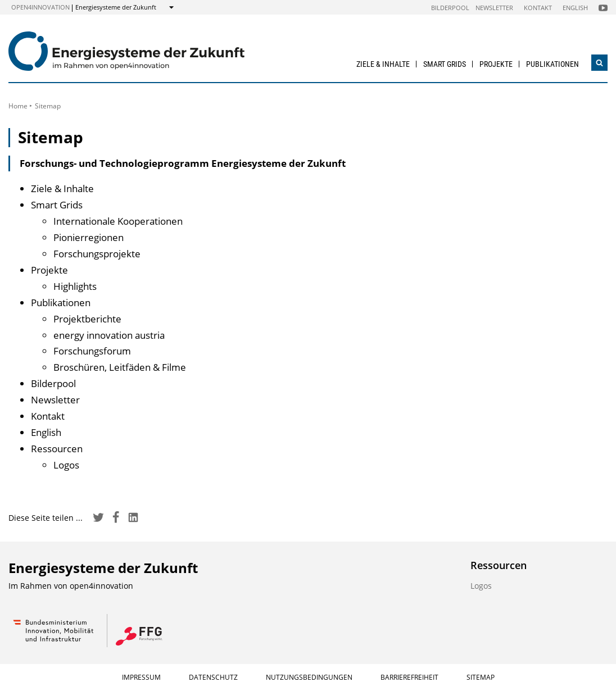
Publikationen (552, 64)
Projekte (496, 64)
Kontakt (538, 8)
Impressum (141, 677)
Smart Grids (445, 64)
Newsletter (494, 8)
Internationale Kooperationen (118, 221)
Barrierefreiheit (409, 677)
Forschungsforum (92, 351)
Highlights (75, 286)
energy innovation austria (109, 335)
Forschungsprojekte (97, 254)
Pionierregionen (89, 237)
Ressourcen (57, 449)
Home (18, 106)
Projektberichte (87, 319)
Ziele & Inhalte (383, 64)
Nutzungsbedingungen (309, 677)
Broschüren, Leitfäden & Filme (120, 367)
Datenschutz (213, 677)
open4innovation (40, 7)
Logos (66, 465)
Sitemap (481, 677)
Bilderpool (450, 8)
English (575, 8)
